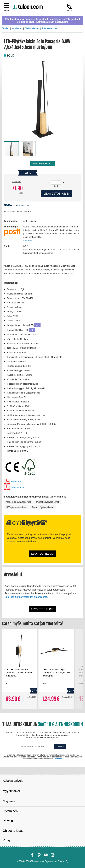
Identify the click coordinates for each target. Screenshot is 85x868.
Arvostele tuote (42, 609)
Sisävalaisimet (32, 28)
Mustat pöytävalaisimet (47, 502)
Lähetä (60, 746)
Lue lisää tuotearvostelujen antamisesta (26, 597)
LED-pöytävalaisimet (16, 507)
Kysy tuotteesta (42, 554)
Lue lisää (28, 240)
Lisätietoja (58, 759)
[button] (74, 99)
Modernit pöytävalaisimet (18, 502)
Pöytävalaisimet (50, 28)
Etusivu (5, 28)
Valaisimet (17, 28)
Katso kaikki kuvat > (42, 163)
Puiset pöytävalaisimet (43, 507)
